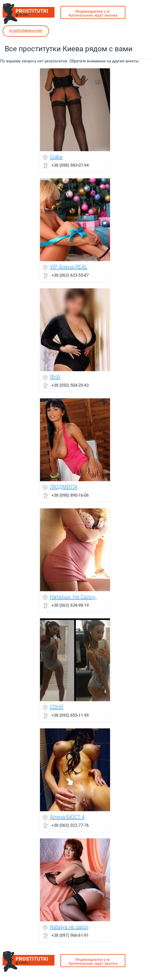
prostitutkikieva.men (26, 31)
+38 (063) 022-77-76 (70, 825)
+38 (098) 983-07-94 (70, 165)
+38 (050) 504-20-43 (70, 385)
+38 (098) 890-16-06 (70, 495)
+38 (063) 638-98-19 (70, 605)
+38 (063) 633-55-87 (70, 275)
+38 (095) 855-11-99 (70, 715)
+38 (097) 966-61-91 (70, 935)
